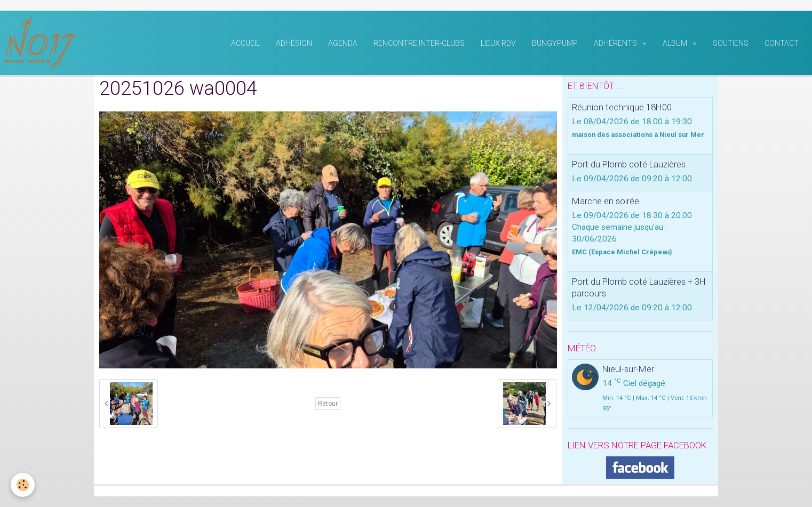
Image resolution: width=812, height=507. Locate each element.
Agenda (343, 43)
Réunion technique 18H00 (622, 107)
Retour (328, 404)
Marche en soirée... (609, 201)
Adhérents (616, 43)
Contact (782, 43)
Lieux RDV (498, 43)
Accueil (245, 43)
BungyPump (555, 43)
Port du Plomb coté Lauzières (629, 164)
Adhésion (294, 43)
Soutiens (731, 43)
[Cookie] (23, 485)
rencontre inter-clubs (419, 43)
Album (676, 43)
